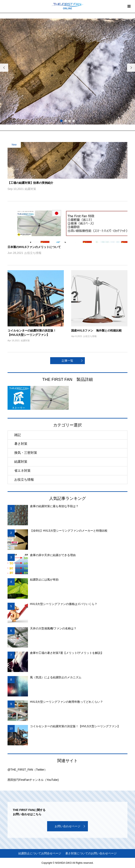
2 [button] (65, 121)
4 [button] (74, 121)
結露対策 (21, 462)
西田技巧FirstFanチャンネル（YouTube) (33, 780)
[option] (67, 82)
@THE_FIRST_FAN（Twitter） (27, 770)
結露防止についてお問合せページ (40, 853)
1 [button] (61, 121)
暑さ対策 (21, 444)
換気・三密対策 (26, 453)
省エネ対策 (22, 471)
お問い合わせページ (67, 826)
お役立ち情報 (24, 480)
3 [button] (69, 121)
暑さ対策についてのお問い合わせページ (91, 853)
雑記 (18, 435)
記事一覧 (67, 361)
